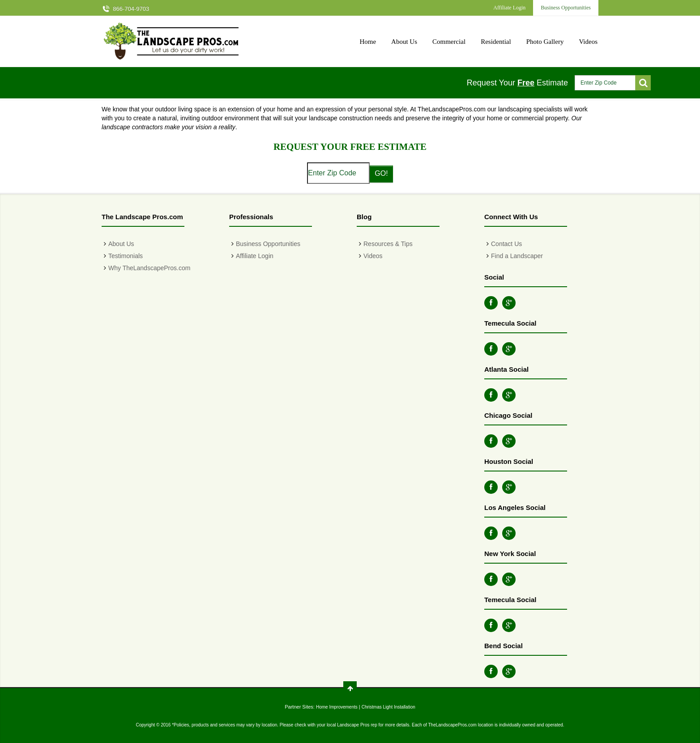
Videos (373, 256)
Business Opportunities (268, 244)
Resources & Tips (388, 244)
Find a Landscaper (517, 256)
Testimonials (126, 256)
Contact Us (506, 244)
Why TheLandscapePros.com (149, 268)
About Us (121, 244)
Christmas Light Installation (388, 707)
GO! (381, 173)
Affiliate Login (255, 256)
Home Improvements (337, 707)
